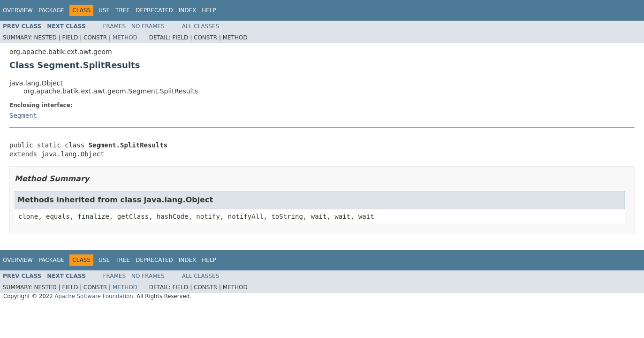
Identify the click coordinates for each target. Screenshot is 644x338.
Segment (23, 115)
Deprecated (154, 10)
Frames (115, 26)
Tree (123, 10)
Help (209, 10)
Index (188, 10)
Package (51, 10)
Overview (18, 10)
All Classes (201, 26)
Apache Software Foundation (94, 296)
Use (104, 10)
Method (125, 38)
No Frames (148, 26)
